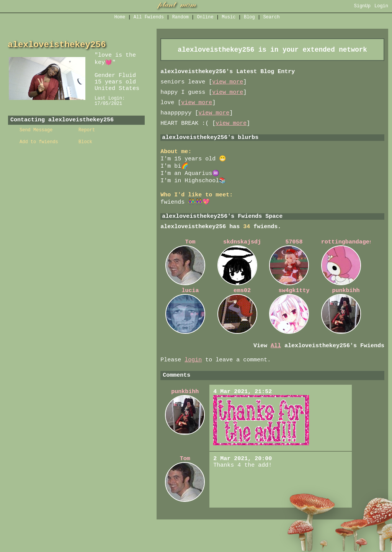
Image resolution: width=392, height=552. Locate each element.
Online (205, 18)
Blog (249, 18)
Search (271, 18)
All (149, 18)
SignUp (362, 7)
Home (120, 18)
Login (381, 7)
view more (228, 85)
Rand (180, 18)
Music (229, 18)
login (193, 380)
